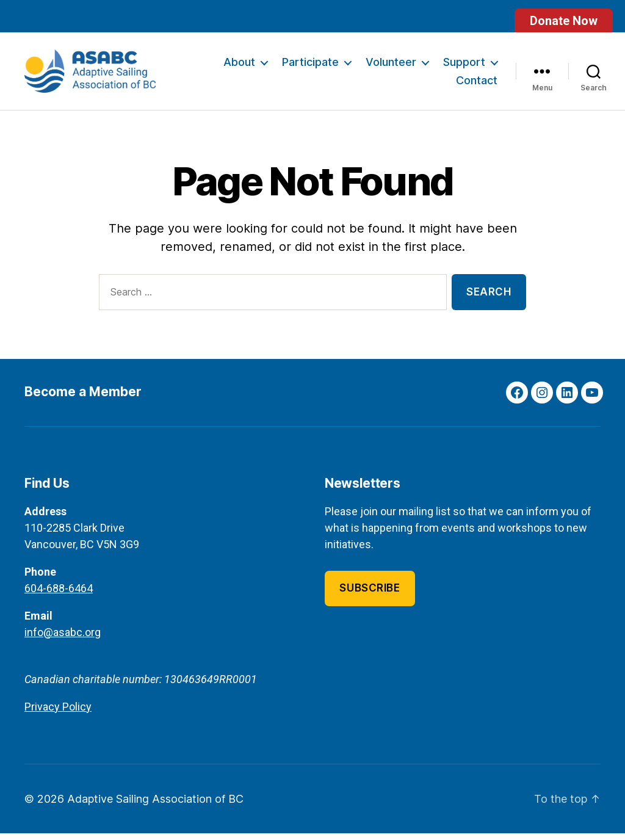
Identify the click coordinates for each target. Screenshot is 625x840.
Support (464, 66)
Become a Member (83, 399)
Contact (477, 83)
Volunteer (391, 66)
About (239, 66)
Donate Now (564, 21)
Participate (310, 66)
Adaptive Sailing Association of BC (155, 806)
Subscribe (370, 595)
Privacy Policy (58, 713)
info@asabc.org (63, 639)
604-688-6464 (59, 595)
